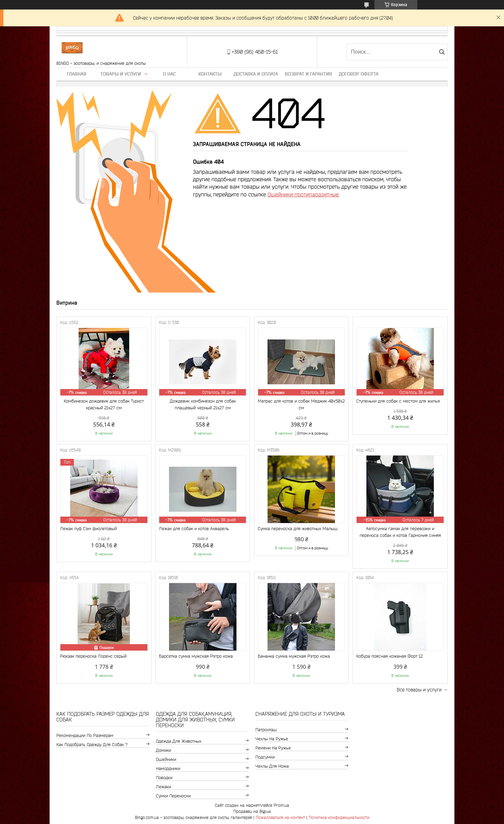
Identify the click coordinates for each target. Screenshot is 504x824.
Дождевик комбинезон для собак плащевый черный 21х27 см (203, 404)
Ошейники (166, 759)
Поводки (164, 778)
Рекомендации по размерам (85, 735)
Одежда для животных (179, 741)
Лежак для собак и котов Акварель (194, 529)
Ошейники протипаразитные (303, 194)
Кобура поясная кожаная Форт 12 (389, 656)
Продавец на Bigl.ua (252, 811)
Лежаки (163, 787)
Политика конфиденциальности (339, 817)
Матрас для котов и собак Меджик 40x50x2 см (301, 404)
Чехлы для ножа (272, 766)
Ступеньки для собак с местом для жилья (398, 401)
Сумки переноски (173, 796)
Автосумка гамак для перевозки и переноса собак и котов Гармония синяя (400, 532)
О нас (169, 74)
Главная (77, 74)
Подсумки (265, 757)
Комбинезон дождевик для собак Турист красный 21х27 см (104, 404)
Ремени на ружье (273, 748)
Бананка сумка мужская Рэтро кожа (294, 656)
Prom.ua (281, 805)
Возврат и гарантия (308, 74)
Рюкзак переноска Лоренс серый (93, 656)
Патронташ (266, 730)
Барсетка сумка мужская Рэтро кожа (196, 656)
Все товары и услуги (419, 690)
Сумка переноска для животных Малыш (298, 529)
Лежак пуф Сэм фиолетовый (88, 529)
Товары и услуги (121, 74)
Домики (163, 750)
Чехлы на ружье (272, 739)
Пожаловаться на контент (280, 817)
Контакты (210, 74)
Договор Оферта (359, 74)
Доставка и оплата (256, 74)
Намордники (168, 768)
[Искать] (442, 52)
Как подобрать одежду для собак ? (92, 745)
